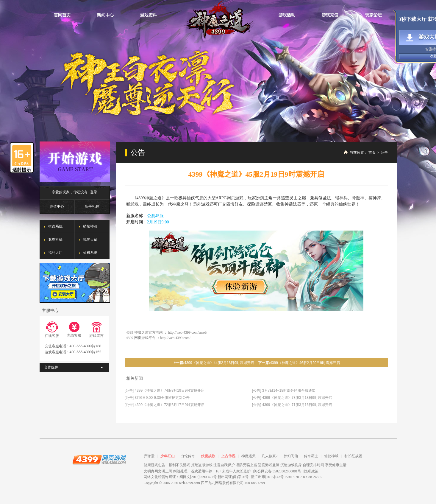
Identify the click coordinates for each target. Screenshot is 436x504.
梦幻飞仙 (291, 456)
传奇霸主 (311, 456)
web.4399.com (189, 483)
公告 (384, 153)
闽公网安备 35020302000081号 (278, 471)
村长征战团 (353, 456)
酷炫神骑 (90, 226)
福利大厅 (55, 253)
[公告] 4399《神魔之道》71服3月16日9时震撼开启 (292, 405)
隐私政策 (311, 471)
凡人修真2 (270, 456)
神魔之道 (218, 20)
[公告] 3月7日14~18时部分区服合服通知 (284, 391)
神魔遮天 (249, 456)
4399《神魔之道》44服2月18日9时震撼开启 (219, 363)
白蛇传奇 (188, 456)
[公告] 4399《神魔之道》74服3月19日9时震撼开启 (165, 391)
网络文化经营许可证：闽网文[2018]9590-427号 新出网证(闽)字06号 (196, 477)
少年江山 (168, 456)
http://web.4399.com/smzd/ (188, 332)
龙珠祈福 (55, 239)
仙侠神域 (331, 456)
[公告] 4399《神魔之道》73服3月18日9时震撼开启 (292, 398)
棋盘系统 (55, 226)
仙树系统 (90, 253)
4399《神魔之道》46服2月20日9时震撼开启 (305, 363)
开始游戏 (75, 162)
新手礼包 (92, 206)
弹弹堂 (149, 456)
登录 (94, 192)
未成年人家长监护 (236, 471)
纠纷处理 (180, 471)
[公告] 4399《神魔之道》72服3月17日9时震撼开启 (165, 405)
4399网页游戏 (99, 459)
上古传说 (228, 456)
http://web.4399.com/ (175, 338)
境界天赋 (90, 239)
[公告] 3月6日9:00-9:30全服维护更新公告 (157, 398)
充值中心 (57, 206)
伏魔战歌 (208, 456)
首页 (372, 153)
